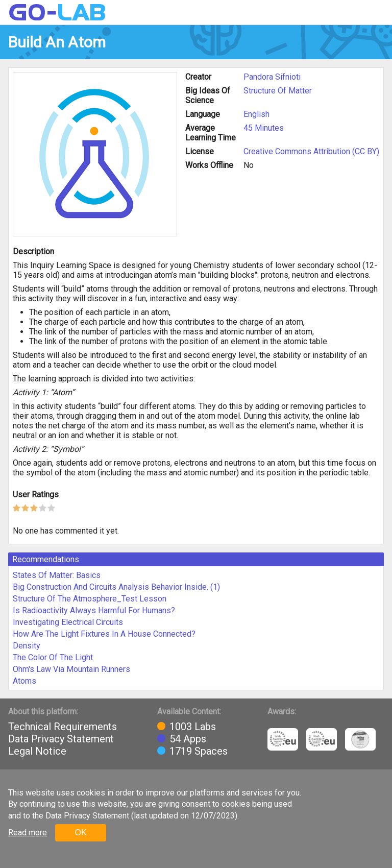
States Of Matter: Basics (57, 575)
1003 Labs (193, 727)
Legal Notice (37, 751)
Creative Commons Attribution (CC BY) (311, 151)
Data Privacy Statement (61, 739)
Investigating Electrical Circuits (68, 622)
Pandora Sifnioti (272, 77)
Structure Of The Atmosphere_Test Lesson (90, 599)
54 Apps (188, 739)
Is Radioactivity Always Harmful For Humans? (94, 610)
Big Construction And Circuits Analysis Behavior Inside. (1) (116, 587)
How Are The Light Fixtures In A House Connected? (104, 634)
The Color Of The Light (53, 657)
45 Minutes (264, 128)
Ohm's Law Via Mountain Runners (71, 669)
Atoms (24, 681)
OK (80, 833)
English (256, 114)
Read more (28, 833)
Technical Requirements (63, 727)
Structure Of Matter (278, 91)
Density (27, 646)
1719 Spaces (199, 751)
